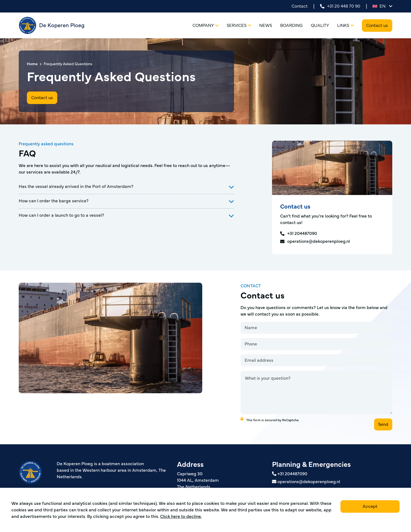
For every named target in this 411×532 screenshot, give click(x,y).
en (382, 6)
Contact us (377, 26)
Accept (370, 506)
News (266, 26)
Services (239, 26)
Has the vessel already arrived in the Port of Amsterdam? (76, 187)
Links (345, 26)
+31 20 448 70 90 (340, 6)
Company (205, 26)
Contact (300, 6)
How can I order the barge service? (54, 201)
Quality (320, 26)
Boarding (291, 26)
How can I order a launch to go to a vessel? (61, 215)
